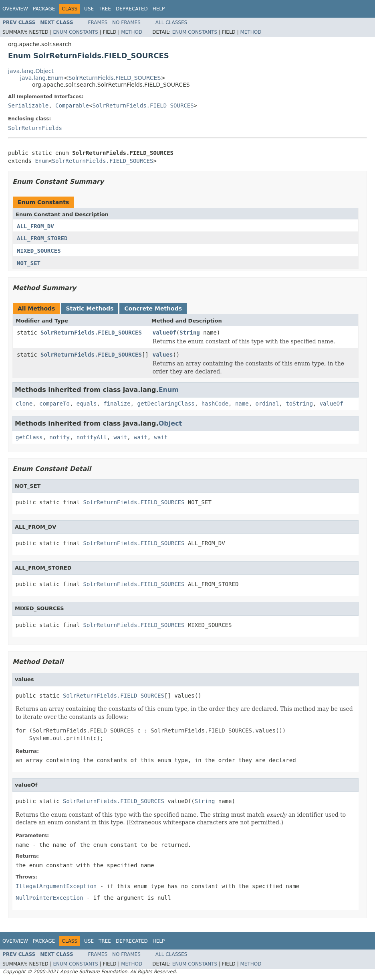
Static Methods (90, 308)
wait (120, 437)
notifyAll (92, 437)
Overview (15, 9)
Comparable (72, 106)
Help (159, 9)
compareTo (54, 404)
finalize (117, 404)
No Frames (126, 22)
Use (89, 9)
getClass (29, 437)
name (242, 404)
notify (59, 437)
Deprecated (132, 9)
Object (170, 423)
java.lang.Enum (42, 78)
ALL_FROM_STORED (42, 238)
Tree (105, 9)
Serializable (28, 106)
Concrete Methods (153, 308)
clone (24, 404)
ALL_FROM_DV (35, 226)
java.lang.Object (31, 71)
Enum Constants (75, 32)
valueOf (164, 333)
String (190, 333)
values (163, 355)
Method (132, 32)
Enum (42, 161)
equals (87, 404)
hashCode (215, 404)
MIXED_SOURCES (39, 251)
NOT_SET (29, 263)
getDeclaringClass (166, 404)
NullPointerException (49, 898)
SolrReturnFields (35, 128)
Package (44, 9)
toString (299, 404)
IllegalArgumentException (56, 886)
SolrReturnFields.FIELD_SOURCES (114, 78)
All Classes (171, 22)
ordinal (267, 404)
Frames (98, 22)
